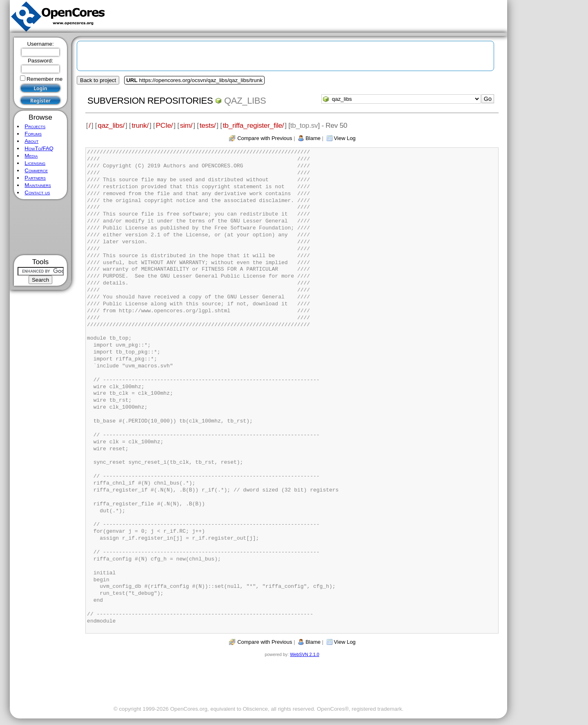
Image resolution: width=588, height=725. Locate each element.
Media (31, 156)
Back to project (98, 80)
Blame (313, 138)
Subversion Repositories (150, 101)
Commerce (36, 170)
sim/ (186, 125)
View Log (345, 138)
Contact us (37, 192)
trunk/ (140, 125)
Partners (35, 178)
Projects (35, 126)
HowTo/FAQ (39, 148)
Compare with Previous (265, 138)
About (31, 141)
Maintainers (38, 185)
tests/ (208, 125)
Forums (33, 134)
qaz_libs (245, 101)
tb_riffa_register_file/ (254, 125)
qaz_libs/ (111, 125)
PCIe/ (164, 125)
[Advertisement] (41, 227)
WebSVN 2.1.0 (304, 654)
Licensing (35, 163)
